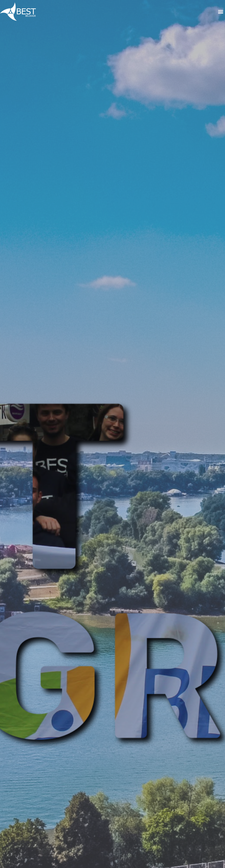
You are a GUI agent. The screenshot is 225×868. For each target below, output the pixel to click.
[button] (221, 12)
